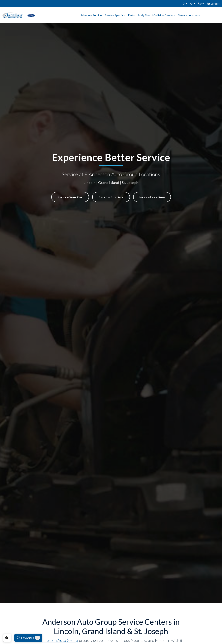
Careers (213, 3)
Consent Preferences (7, 638)
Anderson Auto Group (59, 640)
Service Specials (115, 15)
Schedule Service (91, 15)
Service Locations (189, 15)
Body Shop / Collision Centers (156, 15)
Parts (131, 15)
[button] (185, 4)
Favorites (28, 638)
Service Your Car (70, 197)
